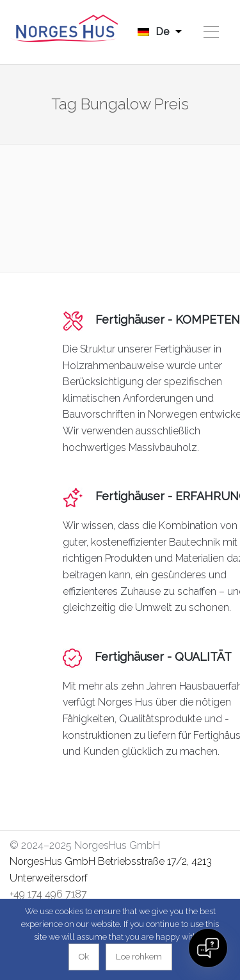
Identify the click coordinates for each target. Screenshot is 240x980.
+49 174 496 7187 (48, 894)
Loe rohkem (139, 957)
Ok (84, 957)
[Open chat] (208, 948)
